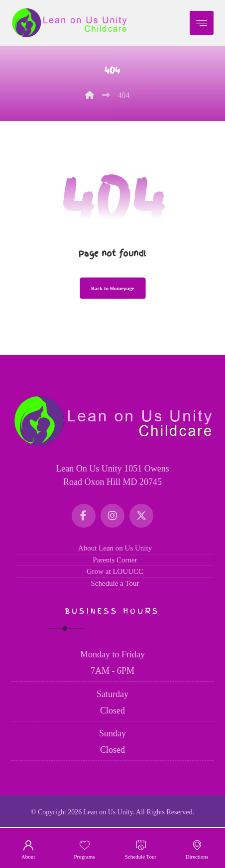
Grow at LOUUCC (115, 571)
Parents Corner (115, 560)
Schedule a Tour (115, 583)
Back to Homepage (112, 288)
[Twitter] (141, 516)
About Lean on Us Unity (115, 548)
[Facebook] (84, 516)
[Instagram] (112, 516)
